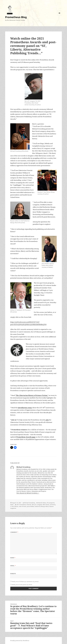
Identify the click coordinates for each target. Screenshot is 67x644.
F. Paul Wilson (14, 506)
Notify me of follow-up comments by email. (25, 582)
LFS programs (51, 503)
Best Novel (46, 505)
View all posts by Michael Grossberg (27, 493)
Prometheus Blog (16, 17)
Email (13, 566)
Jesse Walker (31, 506)
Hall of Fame (23, 506)
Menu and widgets (59, 16)
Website (13, 574)
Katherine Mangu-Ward (42, 506)
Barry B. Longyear (37, 505)
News (12, 505)
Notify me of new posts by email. (22, 585)
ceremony (53, 505)
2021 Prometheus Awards (24, 505)
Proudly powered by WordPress (20, 641)
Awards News (42, 503)
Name (13, 558)
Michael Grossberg (30, 503)
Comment (14, 532)
